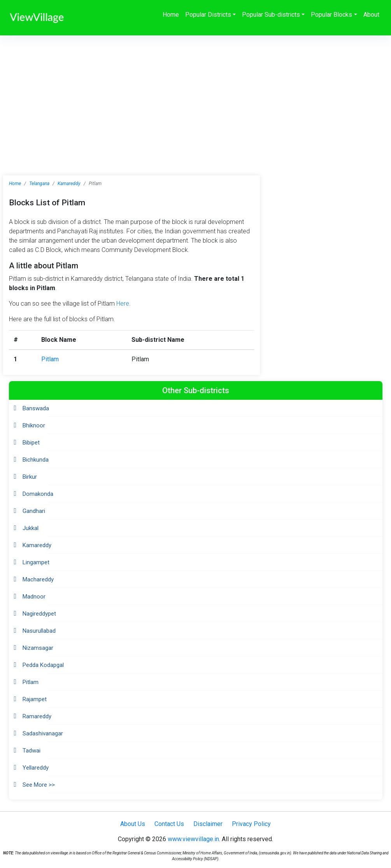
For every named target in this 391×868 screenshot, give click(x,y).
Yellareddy (36, 768)
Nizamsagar (38, 648)
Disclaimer (208, 824)
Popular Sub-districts (271, 15)
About (371, 15)
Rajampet (35, 699)
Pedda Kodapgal (43, 665)
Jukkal (31, 528)
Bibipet (31, 443)
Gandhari (34, 511)
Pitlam (50, 359)
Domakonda (38, 494)
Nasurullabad (39, 631)
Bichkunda (36, 460)
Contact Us (169, 824)
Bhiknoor (34, 425)
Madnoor (34, 597)
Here (123, 304)
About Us (133, 824)
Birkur (30, 477)
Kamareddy (69, 184)
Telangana (39, 184)
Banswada (36, 408)
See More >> (39, 785)
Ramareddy (37, 716)
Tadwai (32, 751)
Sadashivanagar (43, 733)
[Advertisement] (195, 94)
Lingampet (36, 562)
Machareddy (38, 579)
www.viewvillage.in (193, 839)
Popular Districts (208, 15)
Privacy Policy (251, 824)
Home (171, 15)
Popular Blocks (331, 15)
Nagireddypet (39, 614)
